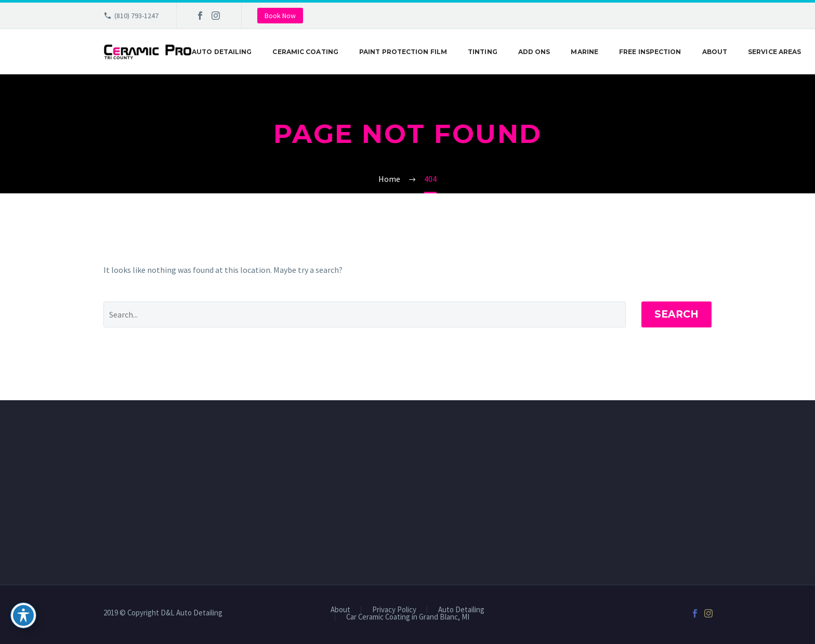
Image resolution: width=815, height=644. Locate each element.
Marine (584, 52)
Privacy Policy (394, 610)
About (715, 52)
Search (676, 314)
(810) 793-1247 (136, 16)
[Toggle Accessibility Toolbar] (23, 615)
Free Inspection (650, 52)
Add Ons (534, 52)
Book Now (280, 16)
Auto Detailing (222, 52)
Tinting (483, 52)
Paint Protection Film (403, 52)
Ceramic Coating (305, 52)
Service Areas (774, 52)
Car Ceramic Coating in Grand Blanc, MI (408, 617)
